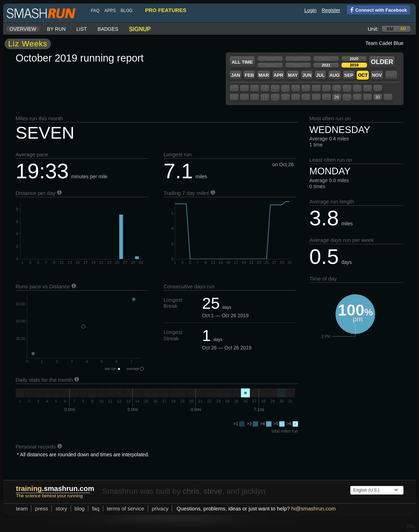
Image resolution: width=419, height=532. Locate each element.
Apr (278, 75)
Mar (264, 75)
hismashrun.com (313, 508)
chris (191, 491)
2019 (354, 65)
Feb (249, 75)
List (82, 29)
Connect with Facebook (377, 10)
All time (242, 62)
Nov (377, 75)
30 (377, 97)
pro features (166, 10)
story (61, 508)
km (390, 29)
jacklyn (254, 491)
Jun (307, 75)
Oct (363, 75)
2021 (326, 65)
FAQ (95, 11)
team (22, 508)
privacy (160, 508)
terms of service (126, 508)
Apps (110, 11)
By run (56, 29)
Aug (335, 75)
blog (127, 11)
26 (336, 97)
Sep (349, 75)
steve (213, 491)
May (293, 75)
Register (331, 10)
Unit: (373, 29)
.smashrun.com (55, 488)
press (42, 508)
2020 (354, 59)
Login (310, 10)
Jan (235, 75)
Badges (108, 29)
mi (403, 29)
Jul (320, 75)
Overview (23, 29)
